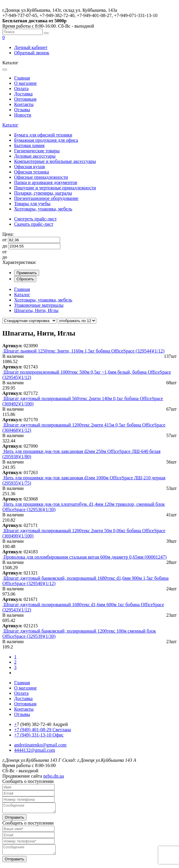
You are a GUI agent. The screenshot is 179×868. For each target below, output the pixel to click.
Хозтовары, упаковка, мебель (43, 209)
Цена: (8, 234)
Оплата (21, 89)
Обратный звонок (32, 53)
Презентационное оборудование (46, 198)
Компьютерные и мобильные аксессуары (55, 161)
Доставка (23, 94)
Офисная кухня (29, 167)
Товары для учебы (32, 204)
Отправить (14, 819)
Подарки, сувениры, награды (43, 193)
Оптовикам (25, 99)
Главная (22, 78)
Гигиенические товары (37, 151)
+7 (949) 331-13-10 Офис (39, 735)
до (5, 246)
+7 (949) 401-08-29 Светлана (43, 730)
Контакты (24, 104)
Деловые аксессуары (35, 156)
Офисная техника (32, 172)
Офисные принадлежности (41, 177)
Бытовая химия (29, 145)
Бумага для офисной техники (43, 135)
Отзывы (22, 110)
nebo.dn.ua (54, 776)
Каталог (10, 125)
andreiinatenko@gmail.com (40, 745)
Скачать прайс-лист (34, 224)
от (5, 240)
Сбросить (25, 279)
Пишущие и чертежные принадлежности (55, 188)
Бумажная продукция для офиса (46, 140)
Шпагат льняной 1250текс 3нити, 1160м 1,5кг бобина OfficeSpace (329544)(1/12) (84, 351)
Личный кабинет (31, 47)
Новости (23, 115)
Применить (27, 273)
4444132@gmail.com (35, 750)
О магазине (25, 83)
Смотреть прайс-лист (35, 219)
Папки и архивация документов (46, 182)
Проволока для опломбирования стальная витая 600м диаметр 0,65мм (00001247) (85, 557)
